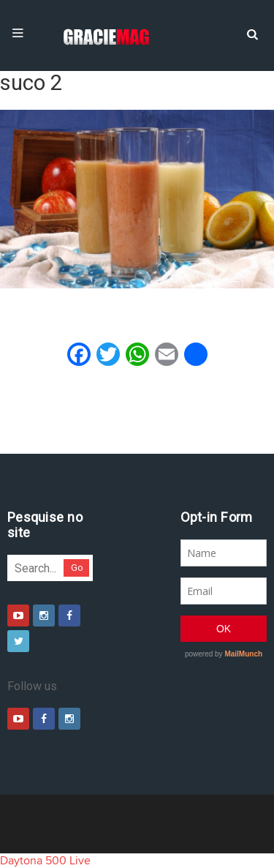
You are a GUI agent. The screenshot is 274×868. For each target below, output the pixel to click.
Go (77, 568)
